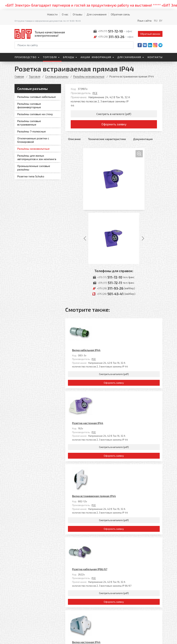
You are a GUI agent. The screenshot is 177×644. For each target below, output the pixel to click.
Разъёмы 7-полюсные (32, 131)
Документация (143, 139)
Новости (52, 14)
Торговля (50, 57)
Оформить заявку (114, 124)
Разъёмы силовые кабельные (37, 97)
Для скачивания (97, 14)
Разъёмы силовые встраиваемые (29, 123)
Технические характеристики (107, 139)
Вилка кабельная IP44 (110, 323)
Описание (74, 139)
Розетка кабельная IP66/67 (114, 472)
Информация (101, 57)
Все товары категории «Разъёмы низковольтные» (130, 571)
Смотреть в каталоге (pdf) (114, 114)
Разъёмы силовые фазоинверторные (29, 105)
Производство (25, 57)
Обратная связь (120, 14)
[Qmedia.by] (153, 639)
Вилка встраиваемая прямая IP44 (118, 423)
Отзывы (78, 14)
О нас (65, 14)
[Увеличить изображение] (114, 179)
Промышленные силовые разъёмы (34, 168)
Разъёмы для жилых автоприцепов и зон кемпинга (37, 157)
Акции (85, 57)
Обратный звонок (150, 34)
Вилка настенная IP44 (110, 522)
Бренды (69, 57)
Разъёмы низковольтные (89, 76)
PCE (95, 93)
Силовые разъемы (57, 76)
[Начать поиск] (131, 45)
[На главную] (40, 34)
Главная (19, 76)
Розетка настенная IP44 (112, 373)
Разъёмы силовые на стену (35, 114)
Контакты (155, 57)
